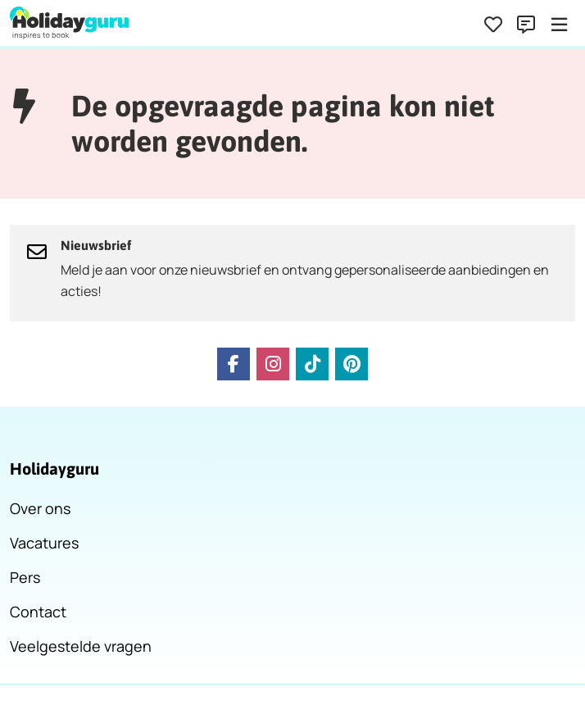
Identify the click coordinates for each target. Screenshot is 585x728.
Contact (38, 612)
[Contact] (526, 25)
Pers (25, 577)
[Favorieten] (493, 25)
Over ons (40, 508)
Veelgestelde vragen (81, 646)
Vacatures (44, 543)
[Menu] (559, 25)
